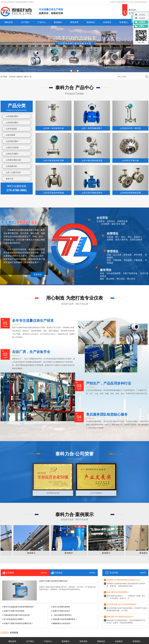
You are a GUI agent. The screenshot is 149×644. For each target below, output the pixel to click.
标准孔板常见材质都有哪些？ (118, 592)
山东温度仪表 (11, 166)
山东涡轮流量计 (12, 141)
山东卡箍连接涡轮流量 (53, 160)
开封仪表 (12, 77)
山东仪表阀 (10, 135)
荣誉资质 (74, 22)
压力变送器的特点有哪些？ (14, 619)
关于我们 (25, 22)
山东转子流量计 (12, 154)
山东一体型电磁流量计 (92, 128)
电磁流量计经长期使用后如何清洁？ (120, 617)
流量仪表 (20, 77)
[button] (71, 71)
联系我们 (124, 22)
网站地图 (121, 2)
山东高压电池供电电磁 (53, 193)
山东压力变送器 (12, 147)
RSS (127, 2)
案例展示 (58, 22)
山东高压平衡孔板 (130, 160)
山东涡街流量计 (12, 123)
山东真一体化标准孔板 (53, 128)
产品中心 (42, 22)
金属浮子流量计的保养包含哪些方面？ (54, 581)
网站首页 (9, 22)
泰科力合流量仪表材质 (61, 607)
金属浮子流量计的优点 (61, 611)
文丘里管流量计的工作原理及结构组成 (121, 605)
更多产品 (9, 179)
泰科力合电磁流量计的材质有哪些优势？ (19, 607)
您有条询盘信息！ (141, 2)
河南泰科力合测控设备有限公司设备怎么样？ (124, 580)
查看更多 (38, 275)
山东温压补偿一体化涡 (130, 128)
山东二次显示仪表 (13, 172)
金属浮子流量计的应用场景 (14, 611)
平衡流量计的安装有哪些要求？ (65, 619)
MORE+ (44, 573)
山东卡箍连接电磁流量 (92, 160)
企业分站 (113, 2)
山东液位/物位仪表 (13, 160)
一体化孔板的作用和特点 (62, 615)
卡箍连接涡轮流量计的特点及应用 (17, 615)
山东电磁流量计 (12, 116)
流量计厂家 (27, 77)
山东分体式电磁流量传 (92, 193)
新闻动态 (91, 22)
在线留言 (107, 22)
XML (132, 2)
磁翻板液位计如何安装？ (62, 623)
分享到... (142, 26)
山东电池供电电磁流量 (130, 193)
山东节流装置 (11, 129)
